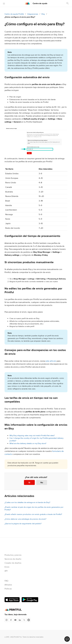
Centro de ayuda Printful (14, 14)
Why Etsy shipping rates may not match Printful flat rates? (32, 436)
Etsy (43, 14)
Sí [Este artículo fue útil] (29, 483)
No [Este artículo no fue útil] (42, 483)
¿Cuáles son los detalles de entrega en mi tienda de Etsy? (27, 502)
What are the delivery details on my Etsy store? (28, 443)
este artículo (51, 361)
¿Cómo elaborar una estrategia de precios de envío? (25, 519)
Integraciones (33, 14)
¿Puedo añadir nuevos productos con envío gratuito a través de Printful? (33, 514)
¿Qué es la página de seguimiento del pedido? (23, 524)
